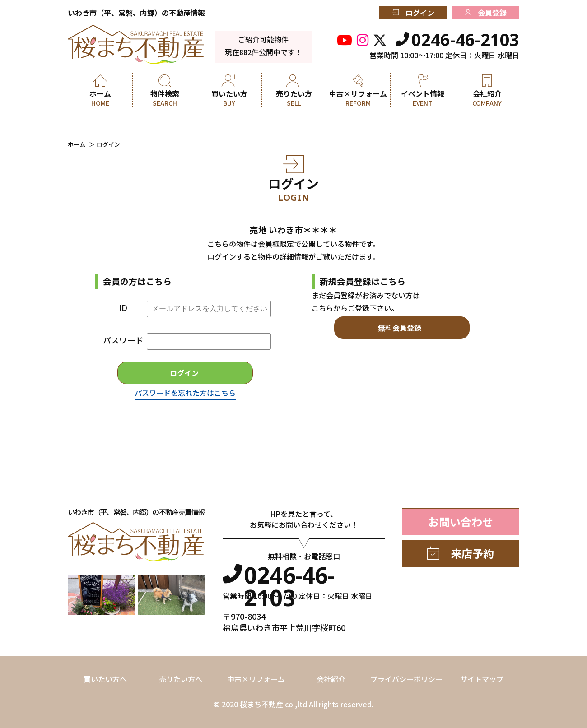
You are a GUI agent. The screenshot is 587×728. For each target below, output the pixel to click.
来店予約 (461, 553)
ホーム (77, 144)
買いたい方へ (105, 679)
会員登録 (486, 13)
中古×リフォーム (256, 679)
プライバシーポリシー (406, 679)
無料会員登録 (400, 328)
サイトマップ (482, 679)
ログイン (413, 13)
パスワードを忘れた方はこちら (185, 393)
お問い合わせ (461, 522)
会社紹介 (331, 679)
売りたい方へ (181, 679)
